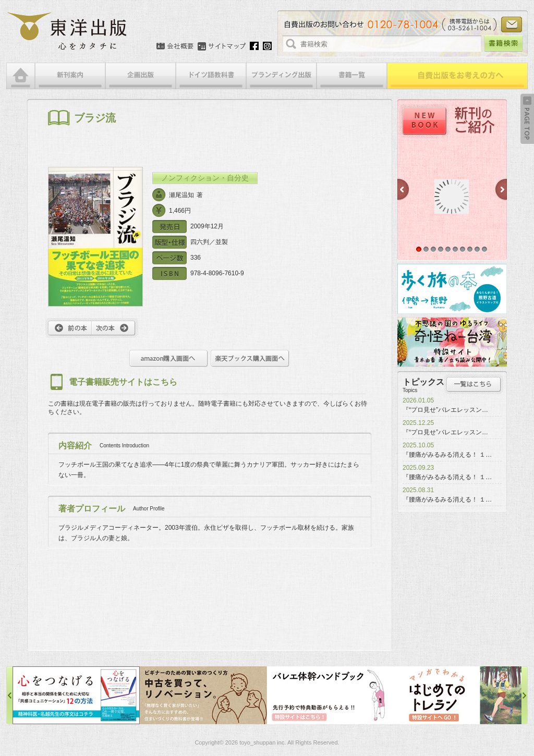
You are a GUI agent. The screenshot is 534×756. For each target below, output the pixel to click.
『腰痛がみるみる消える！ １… (447, 455)
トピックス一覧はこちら (474, 384)
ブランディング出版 (281, 76)
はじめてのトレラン (458, 695)
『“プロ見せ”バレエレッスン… (445, 410)
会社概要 (175, 46)
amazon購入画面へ (169, 358)
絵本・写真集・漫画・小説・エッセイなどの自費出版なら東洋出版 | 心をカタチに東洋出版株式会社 (68, 31)
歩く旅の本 (452, 289)
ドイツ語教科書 (211, 76)
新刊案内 (70, 76)
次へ (115, 328)
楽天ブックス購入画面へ (250, 358)
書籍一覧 (352, 76)
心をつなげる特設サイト (76, 695)
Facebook (254, 46)
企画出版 (141, 76)
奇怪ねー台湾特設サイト (452, 342)
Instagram (267, 46)
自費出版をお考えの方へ (457, 76)
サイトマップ (222, 46)
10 (484, 249)
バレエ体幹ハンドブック (331, 695)
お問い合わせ (512, 25)
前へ (69, 328)
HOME (21, 76)
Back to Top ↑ (527, 119)
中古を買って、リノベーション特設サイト (203, 695)
